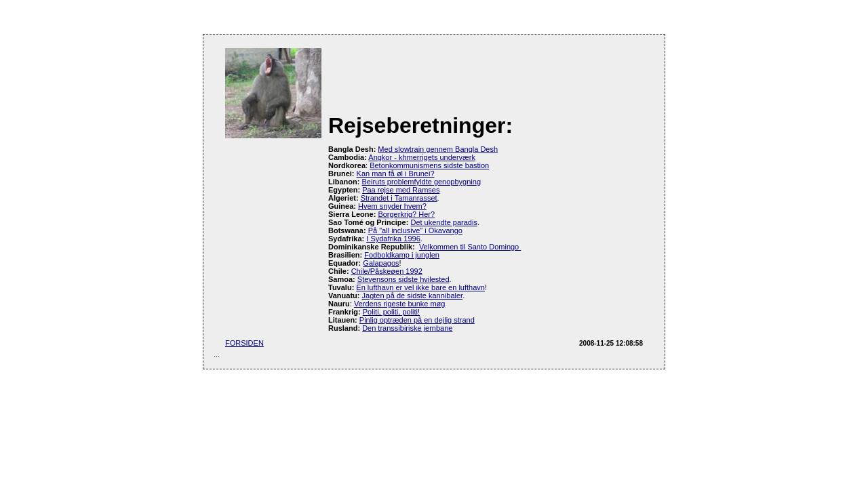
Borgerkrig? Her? (406, 214)
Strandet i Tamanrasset (399, 198)
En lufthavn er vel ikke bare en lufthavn (420, 287)
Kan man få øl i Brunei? (396, 174)
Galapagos (381, 263)
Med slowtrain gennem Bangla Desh (438, 149)
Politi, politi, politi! (391, 312)
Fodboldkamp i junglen (402, 255)
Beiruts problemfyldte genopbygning (422, 182)
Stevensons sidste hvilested (403, 279)
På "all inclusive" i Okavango (415, 230)
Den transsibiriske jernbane (407, 328)
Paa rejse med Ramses (401, 190)
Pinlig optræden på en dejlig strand (417, 320)
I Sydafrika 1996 (393, 239)
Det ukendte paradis (443, 222)
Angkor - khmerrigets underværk (422, 157)
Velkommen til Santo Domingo (470, 247)
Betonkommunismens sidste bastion (429, 165)
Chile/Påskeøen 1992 (387, 271)
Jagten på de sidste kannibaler (413, 296)
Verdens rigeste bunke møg (400, 304)
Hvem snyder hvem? (392, 206)
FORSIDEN (244, 343)
